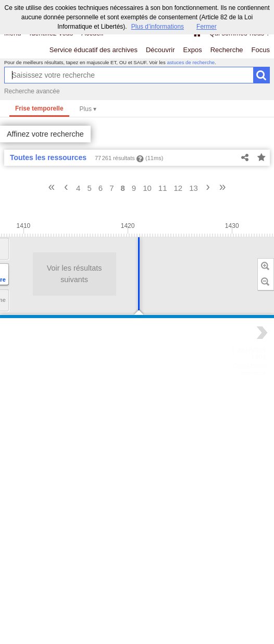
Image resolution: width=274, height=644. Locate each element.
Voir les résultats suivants (42, 274)
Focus (261, 50)
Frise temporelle (39, 108)
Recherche (227, 50)
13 (194, 188)
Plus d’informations (158, 27)
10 (147, 188)
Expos (193, 50)
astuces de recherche (191, 62)
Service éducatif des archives (94, 50)
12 (178, 188)
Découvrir (160, 50)
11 (163, 188)
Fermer (207, 27)
